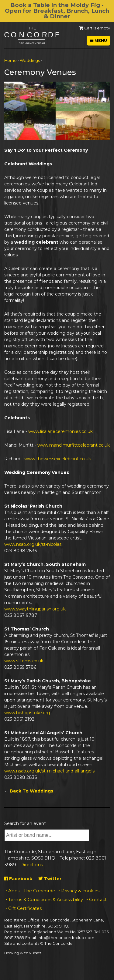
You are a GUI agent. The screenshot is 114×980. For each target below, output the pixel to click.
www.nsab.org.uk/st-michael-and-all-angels (49, 771)
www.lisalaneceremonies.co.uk (60, 431)
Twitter (50, 879)
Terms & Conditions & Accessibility (46, 900)
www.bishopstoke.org (27, 713)
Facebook (18, 879)
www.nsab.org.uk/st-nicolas (33, 544)
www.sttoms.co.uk (24, 661)
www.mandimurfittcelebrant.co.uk (74, 445)
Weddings (30, 61)
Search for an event (25, 823)
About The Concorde (32, 891)
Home (10, 61)
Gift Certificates (25, 908)
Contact (98, 900)
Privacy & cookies (80, 891)
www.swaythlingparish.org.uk (35, 609)
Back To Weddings (31, 791)
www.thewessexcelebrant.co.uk (58, 459)
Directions (32, 865)
